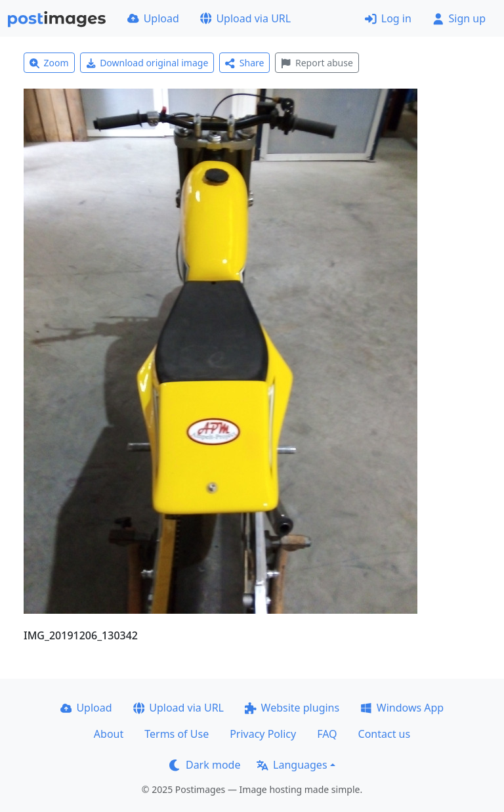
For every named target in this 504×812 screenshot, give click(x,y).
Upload (153, 18)
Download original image (147, 63)
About (109, 734)
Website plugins (292, 708)
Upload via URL (245, 18)
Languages (292, 765)
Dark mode (205, 765)
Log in (388, 18)
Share (244, 63)
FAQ (327, 734)
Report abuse (317, 63)
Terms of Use (177, 734)
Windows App (402, 708)
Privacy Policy (263, 734)
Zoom (49, 63)
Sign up (459, 18)
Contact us (385, 734)
